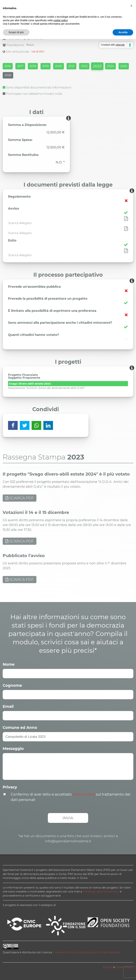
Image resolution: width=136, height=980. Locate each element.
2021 (71, 66)
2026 (8, 75)
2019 (46, 66)
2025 (124, 66)
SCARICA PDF (20, 498)
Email (8, 706)
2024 (110, 66)
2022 (84, 66)
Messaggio (13, 749)
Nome (9, 664)
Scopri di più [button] (16, 32)
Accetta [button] (123, 32)
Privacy (10, 787)
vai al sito (38, 51)
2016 (8, 66)
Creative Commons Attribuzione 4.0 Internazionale (86, 952)
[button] (131, 6)
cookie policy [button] (60, 20)
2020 (59, 66)
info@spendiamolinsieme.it (101, 891)
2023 (97, 66)
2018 (33, 66)
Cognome (12, 685)
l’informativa (84, 794)
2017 (20, 66)
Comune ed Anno (20, 728)
